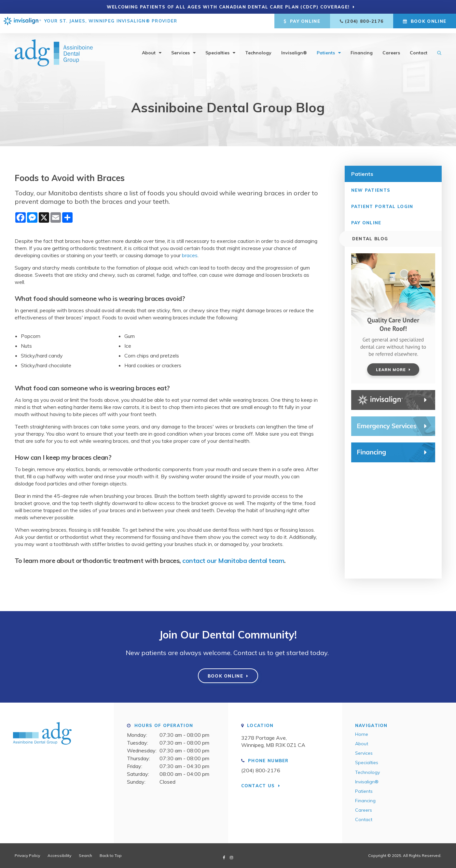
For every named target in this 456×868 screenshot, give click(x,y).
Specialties (217, 48)
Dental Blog (369, 239)
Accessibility (59, 855)
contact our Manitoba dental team (233, 560)
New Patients (371, 190)
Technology (258, 48)
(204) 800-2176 (364, 21)
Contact (419, 48)
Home (362, 734)
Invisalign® (294, 48)
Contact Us (258, 785)
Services (180, 48)
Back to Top (111, 855)
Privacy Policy (27, 855)
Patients (326, 48)
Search (437, 48)
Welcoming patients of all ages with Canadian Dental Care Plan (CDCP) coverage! (228, 7)
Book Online (425, 21)
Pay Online (302, 21)
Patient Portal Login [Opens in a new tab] (382, 206)
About (149, 48)
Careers (391, 48)
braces (190, 255)
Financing (362, 48)
